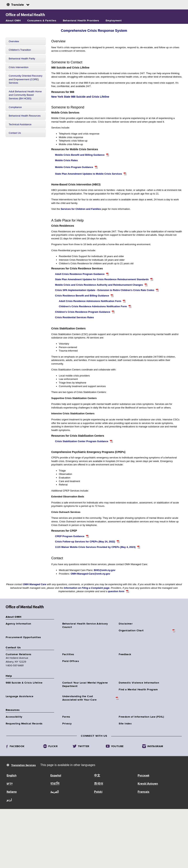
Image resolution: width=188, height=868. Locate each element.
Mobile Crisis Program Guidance (74, 167)
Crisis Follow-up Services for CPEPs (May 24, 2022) (85, 542)
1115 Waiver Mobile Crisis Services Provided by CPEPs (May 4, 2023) (95, 547)
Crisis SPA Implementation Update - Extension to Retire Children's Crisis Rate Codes (105, 290)
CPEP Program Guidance (70, 536)
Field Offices (71, 661)
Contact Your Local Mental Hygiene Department (85, 684)
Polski (98, 792)
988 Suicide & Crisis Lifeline (24, 683)
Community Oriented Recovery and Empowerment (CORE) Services (26, 79)
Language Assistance (20, 696)
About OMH (13, 21)
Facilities (68, 654)
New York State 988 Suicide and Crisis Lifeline (80, 97)
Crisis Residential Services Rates (74, 317)
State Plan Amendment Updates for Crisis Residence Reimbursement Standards (102, 279)
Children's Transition (20, 50)
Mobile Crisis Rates (66, 160)
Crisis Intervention (19, 67)
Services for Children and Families (81, 209)
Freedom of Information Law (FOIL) (141, 717)
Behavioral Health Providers (81, 21)
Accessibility (14, 717)
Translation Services (23, 765)
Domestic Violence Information (139, 683)
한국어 (99, 784)
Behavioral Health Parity (22, 59)
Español (56, 776)
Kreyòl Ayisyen (148, 784)
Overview (14, 41)
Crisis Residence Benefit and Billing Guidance (82, 296)
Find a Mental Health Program (138, 690)
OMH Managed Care (35, 584)
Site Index (125, 724)
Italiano (12, 792)
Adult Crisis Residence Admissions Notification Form (90, 301)
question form (116, 591)
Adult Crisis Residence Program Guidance (80, 274)
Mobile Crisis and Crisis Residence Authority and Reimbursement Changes (99, 285)
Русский (143, 776)
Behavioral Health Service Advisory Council (85, 625)
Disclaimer (126, 624)
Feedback (125, 654)
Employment (114, 21)
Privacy (67, 724)
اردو (9, 800)
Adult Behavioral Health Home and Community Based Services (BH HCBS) (25, 95)
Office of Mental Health (25, 15)
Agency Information (18, 624)
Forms (66, 717)
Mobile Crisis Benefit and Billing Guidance (80, 155)
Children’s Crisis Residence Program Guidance (83, 312)
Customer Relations (19, 654)
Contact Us (15, 133)
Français (144, 792)
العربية (55, 792)
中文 (97, 776)
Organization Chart (131, 631)
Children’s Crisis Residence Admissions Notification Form (93, 306)
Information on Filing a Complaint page (87, 588)
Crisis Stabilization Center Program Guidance (82, 441)
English (12, 776)
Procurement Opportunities (23, 637)
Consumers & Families (42, 21)
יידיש (10, 784)
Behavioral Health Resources (25, 116)
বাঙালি (55, 784)
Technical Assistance (20, 124)
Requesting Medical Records (24, 724)
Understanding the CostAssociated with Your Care (80, 698)
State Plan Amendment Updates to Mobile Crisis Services (89, 174)
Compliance (15, 107)
